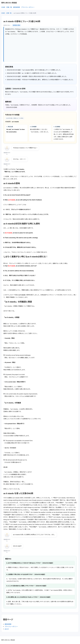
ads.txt (7, 629)
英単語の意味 (16, 25)
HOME (3, 7)
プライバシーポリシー (28, 7)
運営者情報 (17, 7)
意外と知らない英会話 (9, 3)
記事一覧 (9, 7)
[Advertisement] (40, 48)
